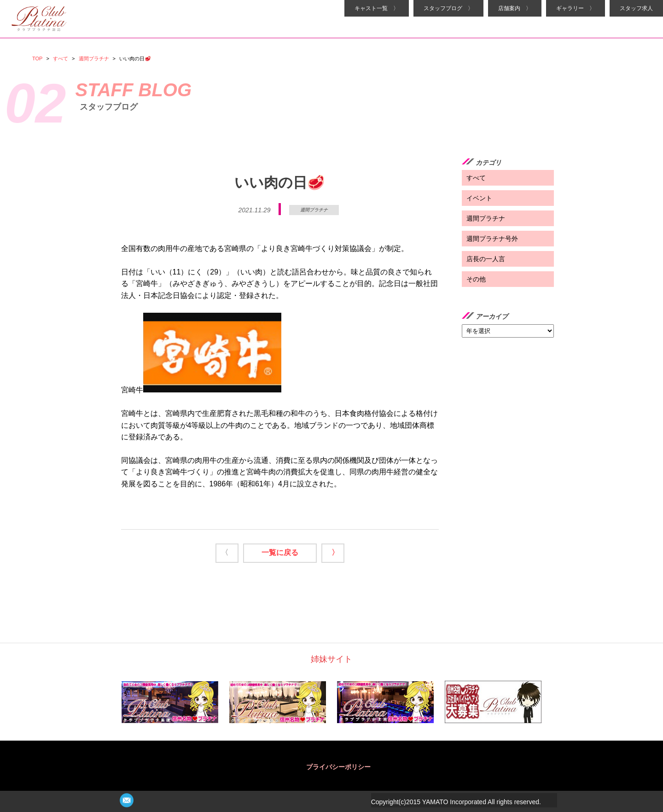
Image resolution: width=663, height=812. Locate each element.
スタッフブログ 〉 (448, 8)
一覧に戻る (280, 552)
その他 (476, 279)
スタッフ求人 (636, 8)
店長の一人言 (486, 259)
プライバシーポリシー (338, 767)
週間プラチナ (94, 58)
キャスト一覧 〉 (377, 8)
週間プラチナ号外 (492, 239)
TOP (37, 58)
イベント (479, 198)
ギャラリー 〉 (576, 8)
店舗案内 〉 (515, 8)
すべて (61, 58)
